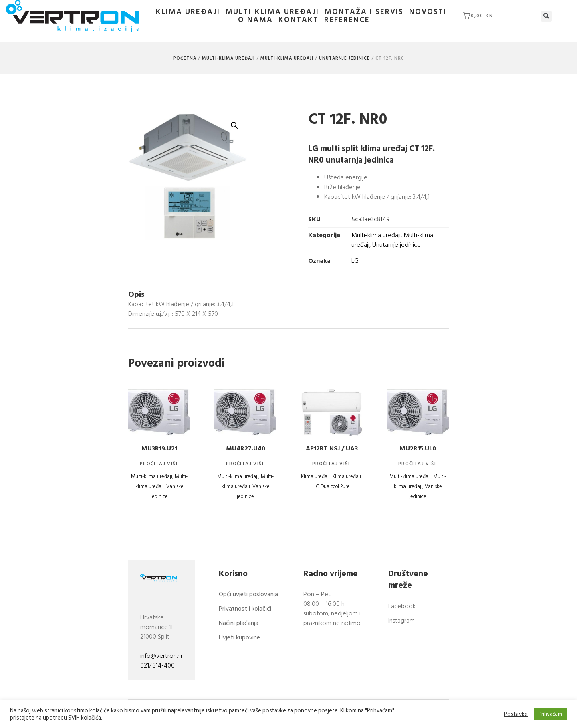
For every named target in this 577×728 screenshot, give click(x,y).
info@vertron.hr (161, 656)
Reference (343, 20)
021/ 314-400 (157, 666)
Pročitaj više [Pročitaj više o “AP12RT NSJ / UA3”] (332, 464)
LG (343, 261)
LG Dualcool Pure (332, 486)
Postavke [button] (516, 714)
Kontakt (295, 20)
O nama (465, 12)
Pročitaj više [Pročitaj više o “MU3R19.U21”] (159, 464)
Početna (185, 58)
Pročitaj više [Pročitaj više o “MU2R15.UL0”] (418, 464)
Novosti (424, 12)
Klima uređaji (184, 12)
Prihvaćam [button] (550, 714)
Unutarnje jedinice (344, 58)
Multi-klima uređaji (268, 12)
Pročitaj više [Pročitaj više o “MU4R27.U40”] (245, 464)
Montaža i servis (360, 12)
